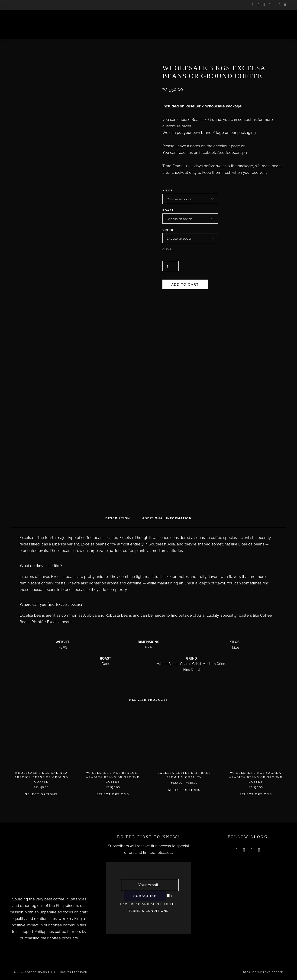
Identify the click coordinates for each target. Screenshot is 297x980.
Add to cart (185, 284)
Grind (168, 230)
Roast (168, 210)
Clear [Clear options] (167, 249)
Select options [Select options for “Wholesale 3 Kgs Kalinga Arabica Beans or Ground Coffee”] (41, 794)
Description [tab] (118, 518)
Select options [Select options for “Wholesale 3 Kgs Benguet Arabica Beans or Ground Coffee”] (113, 794)
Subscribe (145, 896)
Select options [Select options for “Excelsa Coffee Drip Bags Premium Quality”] (184, 790)
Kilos (168, 190)
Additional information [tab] (167, 518)
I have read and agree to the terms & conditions (148, 903)
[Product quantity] (171, 266)
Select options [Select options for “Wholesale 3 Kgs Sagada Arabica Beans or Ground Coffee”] (256, 794)
